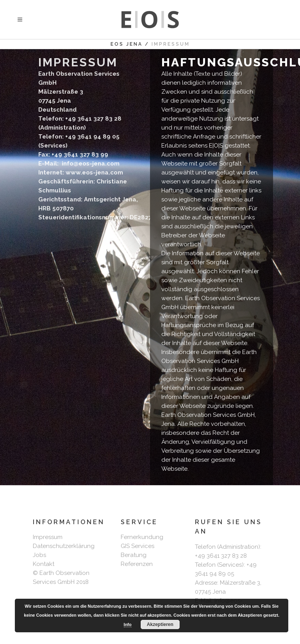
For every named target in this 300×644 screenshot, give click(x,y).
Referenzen (137, 564)
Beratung (134, 555)
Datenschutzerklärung (64, 546)
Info (128, 624)
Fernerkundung (142, 537)
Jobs (39, 555)
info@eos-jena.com (90, 164)
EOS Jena (127, 44)
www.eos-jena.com (94, 173)
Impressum (48, 537)
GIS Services (137, 546)
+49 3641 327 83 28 (221, 556)
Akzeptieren (160, 624)
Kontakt (44, 564)
